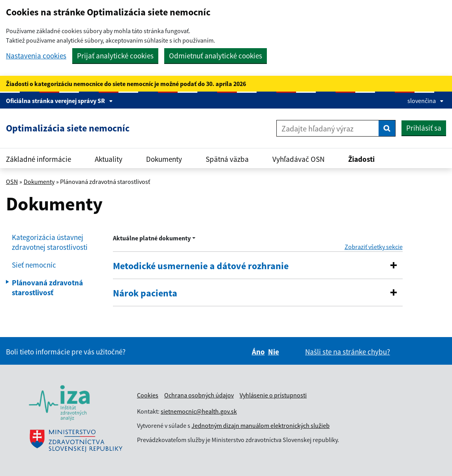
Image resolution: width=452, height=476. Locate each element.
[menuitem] (56, 242)
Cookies (148, 395)
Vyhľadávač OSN (298, 159)
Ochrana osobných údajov (199, 395)
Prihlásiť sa (424, 128)
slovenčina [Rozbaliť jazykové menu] (426, 101)
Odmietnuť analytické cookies (216, 56)
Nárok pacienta (145, 293)
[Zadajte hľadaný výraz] (328, 128)
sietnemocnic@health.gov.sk (199, 411)
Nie (274, 352)
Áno (258, 352)
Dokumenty (164, 159)
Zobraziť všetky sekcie (374, 247)
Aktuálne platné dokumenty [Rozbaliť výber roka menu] (152, 238)
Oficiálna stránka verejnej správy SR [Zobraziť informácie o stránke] (59, 101)
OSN (12, 182)
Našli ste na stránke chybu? (348, 352)
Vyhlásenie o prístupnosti (273, 395)
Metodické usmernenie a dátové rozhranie (201, 266)
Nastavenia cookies (36, 56)
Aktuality (109, 159)
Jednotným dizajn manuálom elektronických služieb (261, 425)
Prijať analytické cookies (115, 56)
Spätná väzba (227, 159)
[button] (394, 265)
